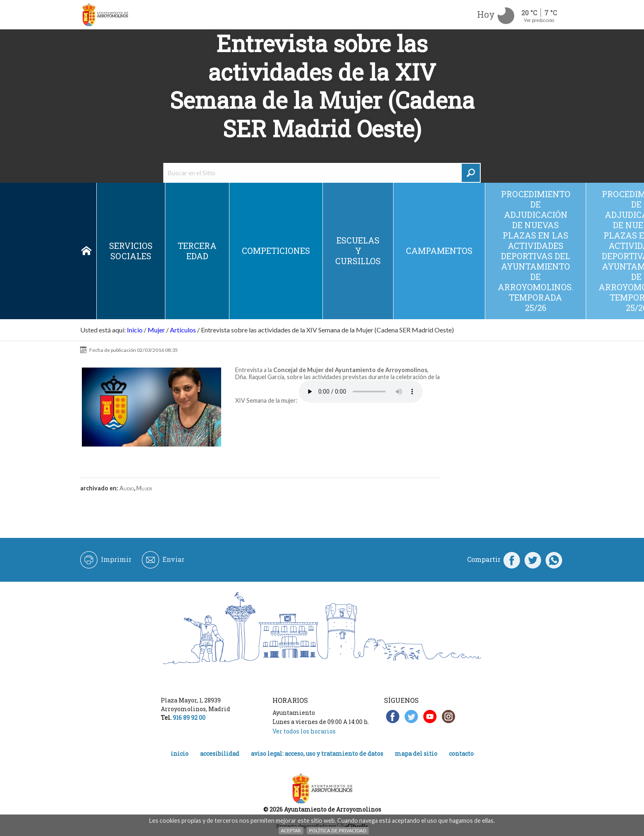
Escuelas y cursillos (358, 251)
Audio (127, 488)
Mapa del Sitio (416, 754)
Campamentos (439, 251)
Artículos (183, 330)
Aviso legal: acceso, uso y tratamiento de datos (317, 754)
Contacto (461, 754)
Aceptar (291, 830)
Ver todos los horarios (304, 731)
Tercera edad (197, 251)
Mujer (156, 330)
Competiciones (276, 251)
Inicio (86, 251)
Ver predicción (539, 20)
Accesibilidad (220, 754)
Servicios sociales (131, 251)
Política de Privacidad (338, 830)
